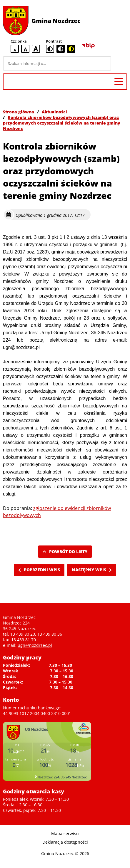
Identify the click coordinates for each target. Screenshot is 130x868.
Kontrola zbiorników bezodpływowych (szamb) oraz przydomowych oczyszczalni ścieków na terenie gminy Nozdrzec (62, 123)
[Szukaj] (120, 63)
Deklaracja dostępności (65, 842)
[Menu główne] (119, 82)
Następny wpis (92, 570)
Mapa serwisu (65, 833)
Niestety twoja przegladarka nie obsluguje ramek (47, 751)
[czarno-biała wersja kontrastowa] (61, 49)
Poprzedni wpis (39, 570)
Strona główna (19, 112)
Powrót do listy (65, 551)
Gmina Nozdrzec (56, 21)
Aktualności (54, 112)
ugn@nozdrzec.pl (35, 645)
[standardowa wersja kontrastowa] (50, 49)
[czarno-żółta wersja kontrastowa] (71, 49)
